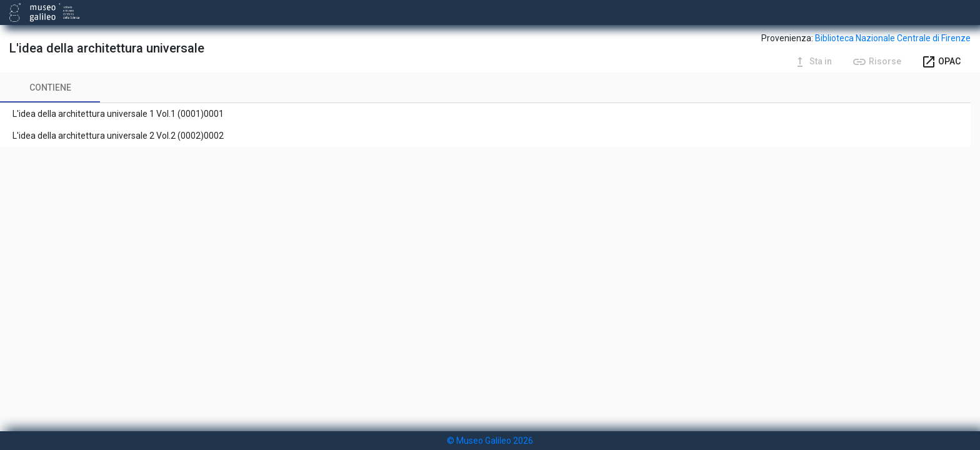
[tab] (50, 87)
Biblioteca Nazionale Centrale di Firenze (893, 38)
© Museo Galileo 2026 (490, 441)
